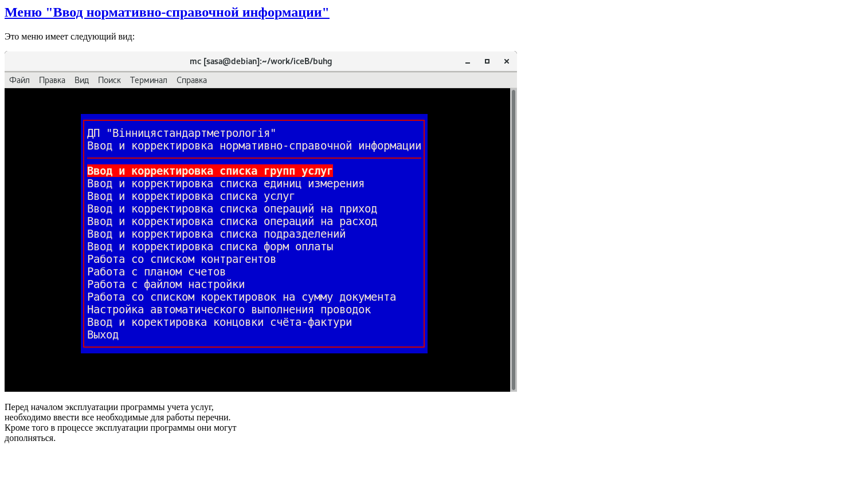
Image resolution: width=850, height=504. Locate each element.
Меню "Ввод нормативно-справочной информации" (167, 12)
